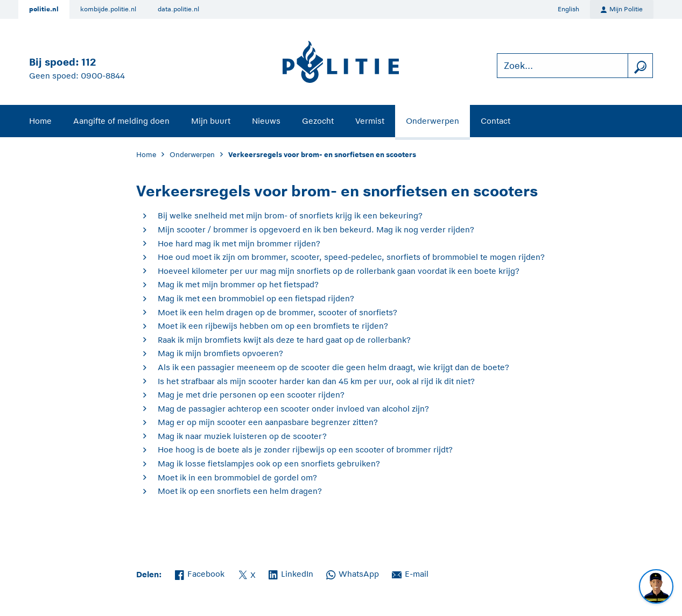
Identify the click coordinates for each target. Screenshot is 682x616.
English (568, 9)
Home (40, 121)
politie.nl (44, 9)
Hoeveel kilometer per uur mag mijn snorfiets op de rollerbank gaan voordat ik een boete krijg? (339, 271)
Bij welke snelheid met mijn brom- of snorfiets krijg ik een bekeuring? (290, 215)
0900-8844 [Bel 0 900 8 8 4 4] (103, 76)
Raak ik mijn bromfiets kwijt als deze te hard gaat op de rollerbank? (284, 340)
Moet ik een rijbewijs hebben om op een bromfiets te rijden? (273, 326)
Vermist (370, 121)
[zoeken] (640, 66)
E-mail (410, 573)
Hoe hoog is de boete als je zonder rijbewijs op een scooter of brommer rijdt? (305, 449)
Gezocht (318, 121)
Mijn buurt (211, 121)
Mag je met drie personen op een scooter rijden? (251, 395)
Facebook (200, 573)
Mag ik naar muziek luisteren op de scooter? (242, 436)
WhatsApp (353, 573)
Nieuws (266, 121)
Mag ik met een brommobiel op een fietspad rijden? (256, 298)
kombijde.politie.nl (108, 9)
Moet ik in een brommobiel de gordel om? (237, 477)
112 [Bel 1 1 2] (89, 62)
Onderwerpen (433, 121)
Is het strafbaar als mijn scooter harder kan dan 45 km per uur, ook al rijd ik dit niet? (316, 381)
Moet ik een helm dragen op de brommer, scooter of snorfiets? (277, 312)
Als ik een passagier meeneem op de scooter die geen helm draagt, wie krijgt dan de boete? (333, 367)
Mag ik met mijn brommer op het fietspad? (238, 284)
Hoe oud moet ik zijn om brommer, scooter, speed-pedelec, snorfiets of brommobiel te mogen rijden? (351, 257)
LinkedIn (291, 573)
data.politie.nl (178, 9)
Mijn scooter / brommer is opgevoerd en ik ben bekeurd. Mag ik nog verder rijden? (316, 229)
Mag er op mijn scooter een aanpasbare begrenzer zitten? (268, 422)
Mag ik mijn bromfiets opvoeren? (220, 353)
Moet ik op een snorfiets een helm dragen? (240, 491)
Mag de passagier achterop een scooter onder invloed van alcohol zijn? (293, 409)
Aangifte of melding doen (121, 121)
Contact (495, 121)
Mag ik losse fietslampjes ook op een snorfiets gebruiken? (269, 463)
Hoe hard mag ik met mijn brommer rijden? (239, 243)
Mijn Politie (622, 10)
